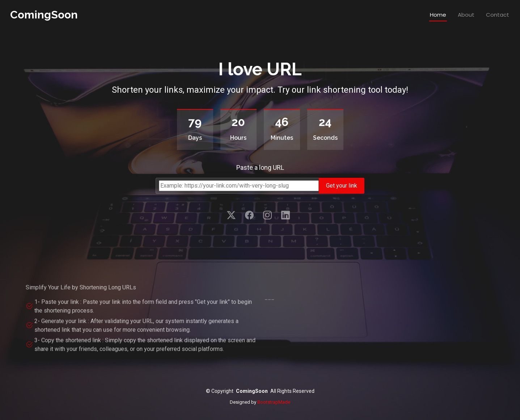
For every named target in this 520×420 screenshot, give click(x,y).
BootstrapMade (274, 402)
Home (438, 15)
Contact (498, 15)
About (466, 15)
